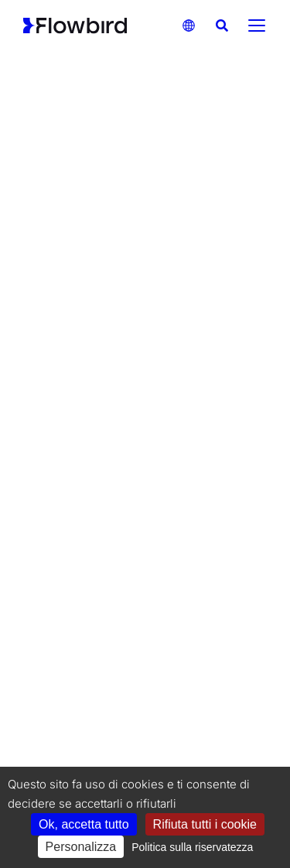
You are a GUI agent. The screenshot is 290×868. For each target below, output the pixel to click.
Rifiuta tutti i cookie (205, 824)
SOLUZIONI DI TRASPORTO (192, 182)
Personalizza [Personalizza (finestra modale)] (81, 847)
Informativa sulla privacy (189, 739)
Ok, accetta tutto (84, 824)
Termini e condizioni (75, 758)
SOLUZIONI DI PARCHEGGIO (73, 182)
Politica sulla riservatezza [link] (192, 847)
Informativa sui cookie (79, 739)
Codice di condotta (183, 719)
